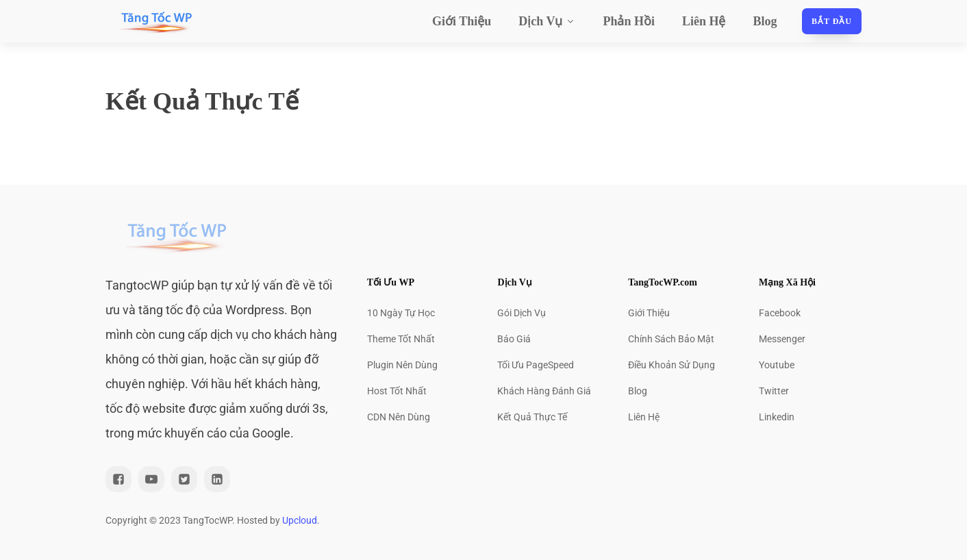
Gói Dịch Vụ (522, 313)
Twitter (774, 391)
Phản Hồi (629, 21)
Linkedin (777, 417)
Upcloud (300, 520)
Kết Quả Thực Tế (532, 417)
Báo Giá (514, 339)
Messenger (782, 339)
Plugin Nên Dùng (402, 365)
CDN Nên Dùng (399, 417)
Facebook (780, 313)
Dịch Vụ (547, 21)
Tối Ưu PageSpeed (536, 365)
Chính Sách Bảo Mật (671, 339)
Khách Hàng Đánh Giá (544, 391)
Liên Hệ (704, 21)
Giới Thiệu (462, 21)
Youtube (777, 365)
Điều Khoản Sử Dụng (671, 365)
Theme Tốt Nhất (401, 339)
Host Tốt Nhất (397, 391)
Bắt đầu (832, 21)
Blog (765, 21)
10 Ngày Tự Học (401, 313)
